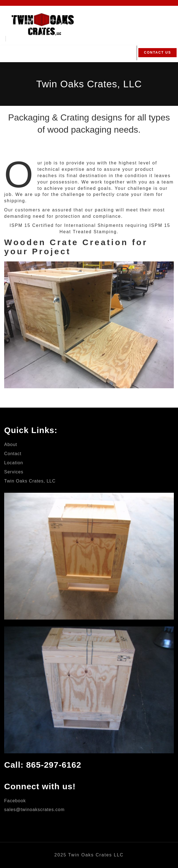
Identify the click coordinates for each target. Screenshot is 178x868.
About (11, 445)
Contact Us (157, 53)
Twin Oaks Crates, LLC (30, 481)
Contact (13, 454)
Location (14, 463)
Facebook (15, 801)
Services (14, 472)
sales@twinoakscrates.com (34, 810)
